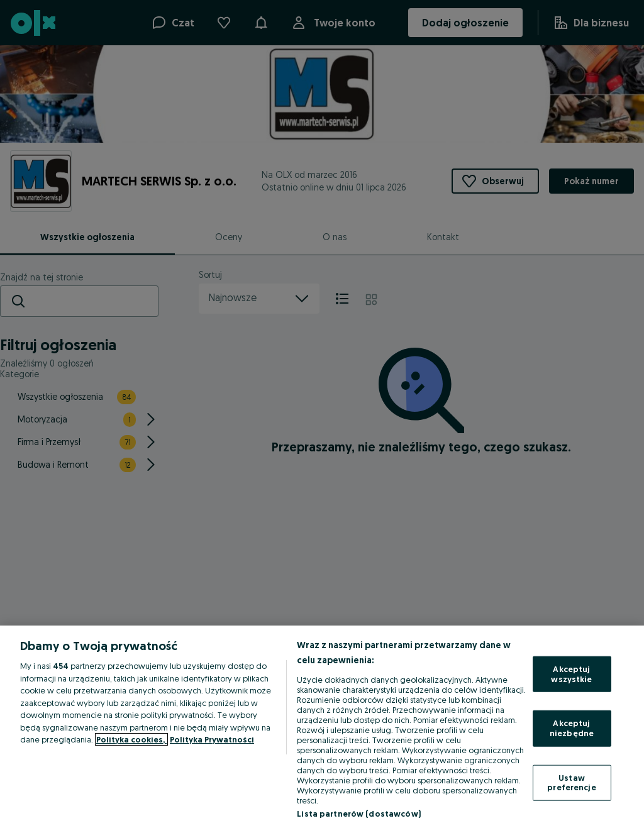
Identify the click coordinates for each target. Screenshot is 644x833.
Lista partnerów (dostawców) (359, 814)
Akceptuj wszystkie (571, 674)
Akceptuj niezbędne (572, 728)
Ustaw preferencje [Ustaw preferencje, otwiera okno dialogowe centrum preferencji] (571, 782)
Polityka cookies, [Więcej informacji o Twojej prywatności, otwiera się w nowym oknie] (131, 739)
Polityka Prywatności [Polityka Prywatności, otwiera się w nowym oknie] (212, 739)
